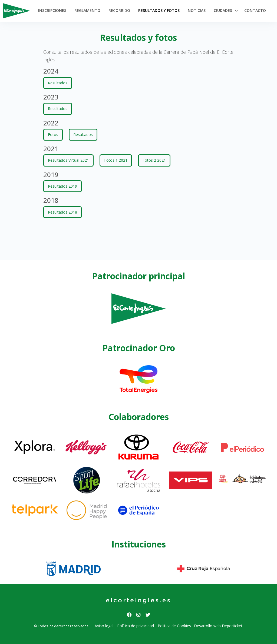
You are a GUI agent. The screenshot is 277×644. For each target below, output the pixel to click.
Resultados (58, 83)
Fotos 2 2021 (154, 160)
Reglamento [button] (87, 10)
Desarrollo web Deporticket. (219, 626)
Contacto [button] (255, 10)
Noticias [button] (197, 10)
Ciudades (223, 10)
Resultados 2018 (62, 212)
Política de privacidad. (136, 626)
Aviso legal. (104, 626)
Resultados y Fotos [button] (159, 10)
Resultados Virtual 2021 (68, 160)
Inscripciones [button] (52, 10)
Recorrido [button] (119, 10)
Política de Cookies (174, 626)
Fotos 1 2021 (116, 160)
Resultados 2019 (62, 186)
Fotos (53, 135)
